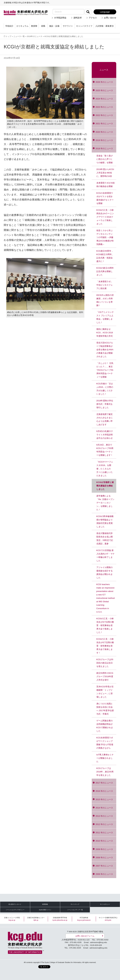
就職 (43, 26)
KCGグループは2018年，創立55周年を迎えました (105, 772)
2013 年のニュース (104, 816)
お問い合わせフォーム (85, 936)
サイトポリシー (105, 904)
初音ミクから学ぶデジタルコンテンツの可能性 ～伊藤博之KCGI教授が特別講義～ (105, 237)
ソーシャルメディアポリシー (15, 910)
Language (105, 12)
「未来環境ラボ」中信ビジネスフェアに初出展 (105, 285)
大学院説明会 (60, 18)
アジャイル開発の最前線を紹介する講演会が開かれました (105, 572)
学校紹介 (9, 26)
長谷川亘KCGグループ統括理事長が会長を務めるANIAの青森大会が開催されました (105, 350)
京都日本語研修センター (36, 919)
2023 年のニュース (104, 107)
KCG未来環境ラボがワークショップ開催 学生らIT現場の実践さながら (105, 743)
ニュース (104, 70)
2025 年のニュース (104, 90)
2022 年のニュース (104, 115)
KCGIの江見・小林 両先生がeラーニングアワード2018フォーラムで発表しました (105, 217)
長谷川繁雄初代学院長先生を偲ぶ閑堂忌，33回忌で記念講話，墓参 (105, 538)
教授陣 (34, 26)
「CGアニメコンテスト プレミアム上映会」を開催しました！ (105, 317)
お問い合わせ (110, 18)
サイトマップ (75, 904)
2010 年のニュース (104, 841)
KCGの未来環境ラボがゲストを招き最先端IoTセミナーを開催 (105, 198)
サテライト (68, 26)
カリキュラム (22, 26)
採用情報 (45, 904)
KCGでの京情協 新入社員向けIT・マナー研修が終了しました (106, 555)
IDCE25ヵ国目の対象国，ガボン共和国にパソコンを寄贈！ (105, 300)
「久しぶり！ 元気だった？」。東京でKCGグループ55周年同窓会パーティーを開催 (105, 370)
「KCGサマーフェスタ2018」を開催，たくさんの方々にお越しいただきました (105, 469)
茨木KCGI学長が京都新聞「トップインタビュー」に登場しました (105, 692)
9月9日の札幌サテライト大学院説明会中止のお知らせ (105, 435)
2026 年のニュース (104, 82)
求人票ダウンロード (15, 904)
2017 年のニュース (104, 783)
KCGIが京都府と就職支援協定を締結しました (105, 486)
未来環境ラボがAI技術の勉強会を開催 (106, 185)
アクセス (93, 18)
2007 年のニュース (104, 866)
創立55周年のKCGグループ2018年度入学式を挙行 (105, 676)
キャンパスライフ (84, 26)
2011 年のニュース (104, 833)
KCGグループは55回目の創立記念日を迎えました (105, 663)
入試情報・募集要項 (104, 26)
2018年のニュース (35, 36)
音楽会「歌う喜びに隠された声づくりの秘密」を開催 (105, 159)
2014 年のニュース (104, 808)
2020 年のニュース (104, 132)
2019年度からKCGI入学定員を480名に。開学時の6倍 (105, 173)
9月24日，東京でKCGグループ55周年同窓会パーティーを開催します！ (105, 450)
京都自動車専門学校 (60, 919)
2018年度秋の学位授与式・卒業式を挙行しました (105, 404)
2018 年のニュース (104, 149)
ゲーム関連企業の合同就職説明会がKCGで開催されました (105, 726)
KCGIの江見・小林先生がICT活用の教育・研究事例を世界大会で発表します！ (105, 646)
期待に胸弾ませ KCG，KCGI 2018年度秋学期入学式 (105, 333)
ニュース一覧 (19, 36)
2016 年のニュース (104, 791)
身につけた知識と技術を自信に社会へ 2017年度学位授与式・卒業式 (105, 709)
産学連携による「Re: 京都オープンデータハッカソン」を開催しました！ (105, 503)
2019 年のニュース (104, 140)
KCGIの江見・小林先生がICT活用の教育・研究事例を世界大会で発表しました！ (105, 625)
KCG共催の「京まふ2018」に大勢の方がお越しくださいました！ (105, 389)
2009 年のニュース (104, 849)
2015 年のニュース (104, 799)
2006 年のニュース (104, 874)
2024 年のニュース (104, 99)
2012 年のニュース (104, 824)
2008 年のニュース (104, 858)
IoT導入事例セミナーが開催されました (105, 758)
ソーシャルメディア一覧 (75, 910)
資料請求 (78, 18)
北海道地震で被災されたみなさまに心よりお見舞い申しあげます (105, 419)
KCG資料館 (84, 919)
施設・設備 (54, 26)
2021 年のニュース (104, 124)
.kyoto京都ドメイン (45, 910)
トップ (8, 36)
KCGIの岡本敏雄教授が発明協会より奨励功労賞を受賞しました (105, 521)
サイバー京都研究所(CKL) (108, 919)
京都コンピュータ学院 (12, 919)
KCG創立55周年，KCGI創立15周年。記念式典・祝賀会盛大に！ (105, 256)
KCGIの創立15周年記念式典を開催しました (105, 271)
